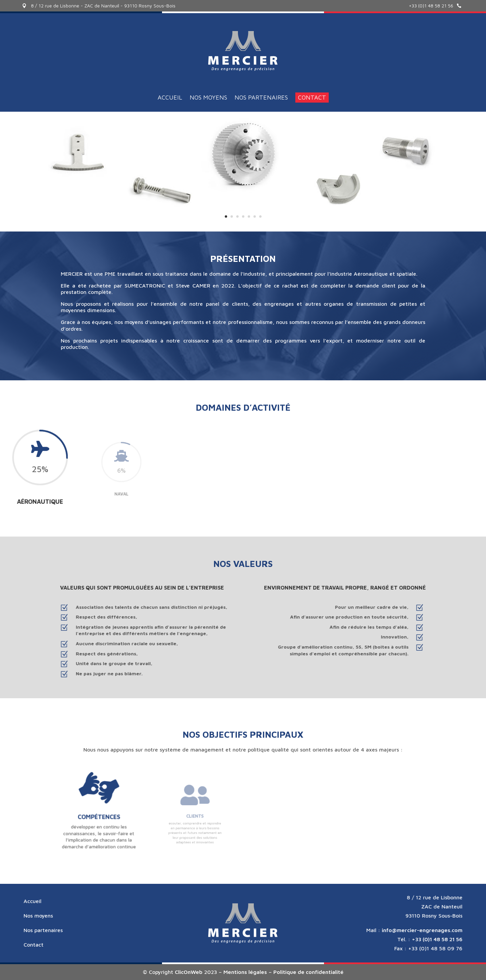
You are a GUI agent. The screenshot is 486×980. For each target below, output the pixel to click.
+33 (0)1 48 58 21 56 (431, 6)
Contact (312, 100)
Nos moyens (208, 101)
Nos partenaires (261, 101)
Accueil (170, 101)
